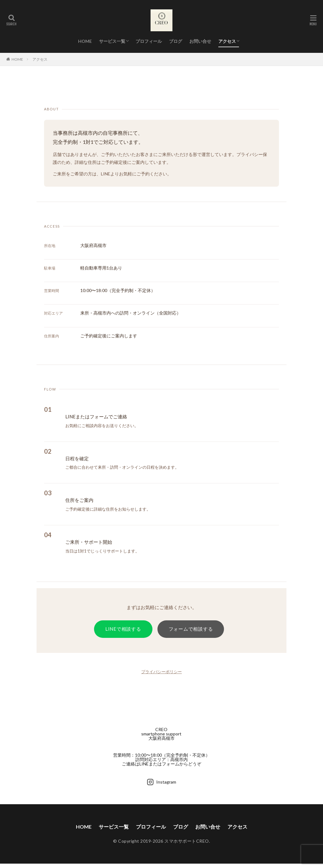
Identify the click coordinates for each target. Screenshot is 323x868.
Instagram (161, 782)
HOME (85, 41)
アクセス (227, 41)
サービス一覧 (112, 41)
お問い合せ (200, 41)
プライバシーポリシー (161, 672)
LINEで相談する (123, 629)
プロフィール (149, 41)
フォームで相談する (191, 629)
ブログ (176, 41)
